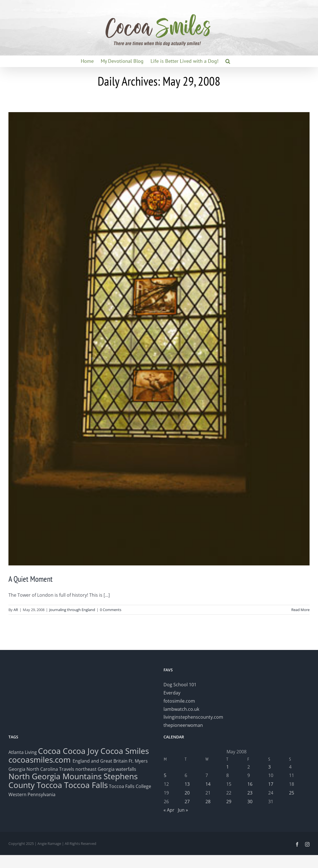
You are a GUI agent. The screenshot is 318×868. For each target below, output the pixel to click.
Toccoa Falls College (129, 786)
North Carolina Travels (50, 769)
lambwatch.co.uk (181, 709)
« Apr (169, 810)
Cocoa (49, 751)
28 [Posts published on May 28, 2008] (208, 802)
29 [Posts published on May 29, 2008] (229, 802)
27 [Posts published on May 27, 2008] (187, 802)
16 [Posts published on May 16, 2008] (250, 784)
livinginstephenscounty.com (193, 717)
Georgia (17, 769)
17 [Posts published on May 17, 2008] (271, 784)
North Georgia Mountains (55, 776)
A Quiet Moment (31, 579)
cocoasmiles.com (41, 760)
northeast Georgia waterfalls (106, 769)
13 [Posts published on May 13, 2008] (187, 784)
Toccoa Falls (86, 785)
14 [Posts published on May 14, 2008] (208, 784)
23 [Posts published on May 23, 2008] (250, 793)
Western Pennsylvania (32, 794)
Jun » (183, 810)
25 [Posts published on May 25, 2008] (292, 793)
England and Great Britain (100, 761)
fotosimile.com (179, 701)
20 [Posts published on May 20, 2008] (187, 793)
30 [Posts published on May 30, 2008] (250, 802)
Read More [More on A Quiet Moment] (300, 610)
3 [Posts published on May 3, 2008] (269, 767)
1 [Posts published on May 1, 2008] (228, 767)
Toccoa (49, 785)
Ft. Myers (138, 761)
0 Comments (111, 610)
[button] (228, 61)
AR (16, 610)
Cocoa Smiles (125, 751)
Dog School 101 (180, 685)
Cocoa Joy (81, 751)
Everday (172, 693)
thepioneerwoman (183, 725)
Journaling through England (72, 610)
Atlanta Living (23, 752)
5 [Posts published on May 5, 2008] (165, 775)
